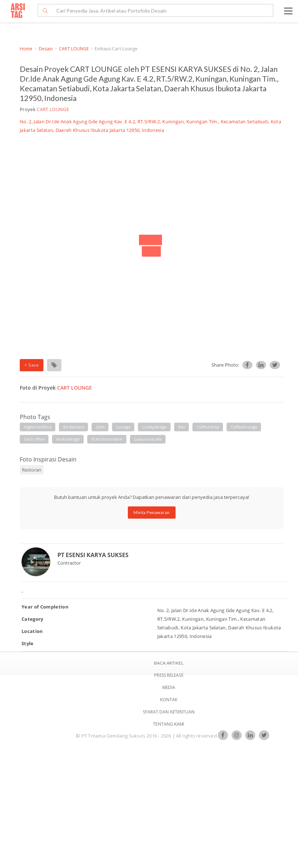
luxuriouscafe (148, 439)
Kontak (169, 700)
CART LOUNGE (74, 49)
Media (169, 687)
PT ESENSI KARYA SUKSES (93, 555)
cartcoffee (34, 439)
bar (182, 427)
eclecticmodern (107, 439)
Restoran (32, 470)
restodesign (68, 439)
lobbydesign (155, 427)
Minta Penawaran (152, 512)
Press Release (169, 675)
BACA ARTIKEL (169, 663)
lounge (124, 427)
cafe (100, 427)
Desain (46, 49)
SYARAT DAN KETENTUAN (169, 712)
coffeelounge (244, 427)
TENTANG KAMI (169, 724)
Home (26, 49)
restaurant (74, 427)
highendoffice (38, 427)
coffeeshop (208, 427)
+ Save (32, 365)
